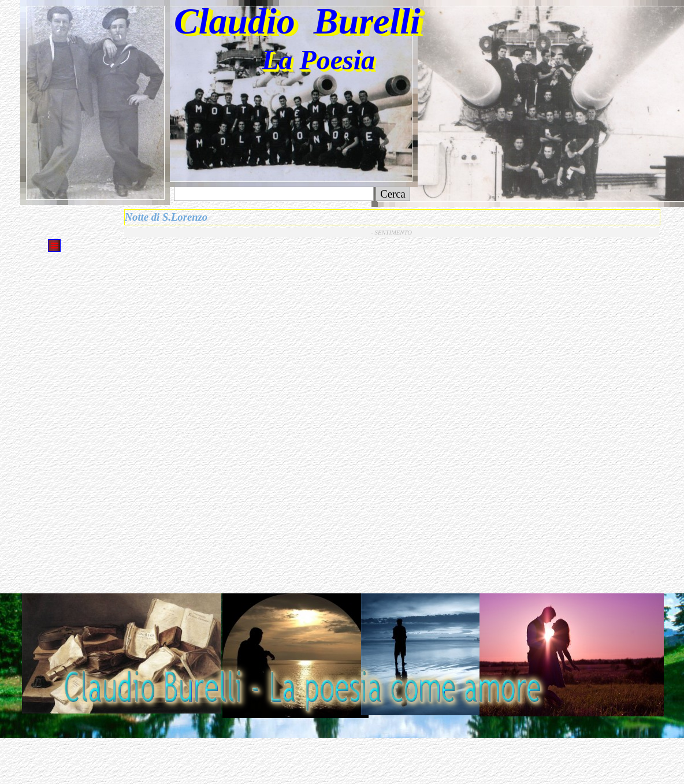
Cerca (393, 194)
